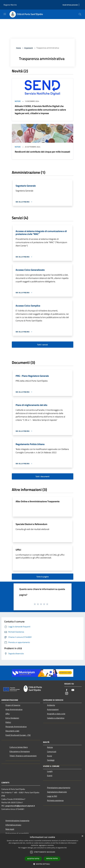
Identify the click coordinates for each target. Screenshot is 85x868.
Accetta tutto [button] (33, 859)
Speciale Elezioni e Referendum (31, 524)
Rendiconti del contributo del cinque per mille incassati (42, 152)
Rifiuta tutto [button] (52, 859)
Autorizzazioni (53, 709)
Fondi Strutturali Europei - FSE (18, 735)
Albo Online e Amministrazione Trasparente (38, 501)
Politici (8, 722)
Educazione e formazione (20, 751)
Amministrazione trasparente (17, 821)
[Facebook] (67, 690)
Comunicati (52, 752)
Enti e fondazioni (12, 718)
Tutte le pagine (43, 577)
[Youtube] (73, 690)
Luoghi (50, 771)
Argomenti (29, 48)
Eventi (50, 776)
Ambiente (51, 705)
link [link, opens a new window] (65, 848)
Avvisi (50, 756)
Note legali (10, 829)
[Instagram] (67, 694)
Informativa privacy (13, 825)
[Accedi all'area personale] (70, 5)
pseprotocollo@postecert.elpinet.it (20, 806)
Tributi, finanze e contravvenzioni (23, 756)
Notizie (18, 101)
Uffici (18, 550)
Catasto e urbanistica (56, 718)
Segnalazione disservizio (57, 792)
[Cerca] (80, 14)
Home (18, 48)
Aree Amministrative (14, 709)
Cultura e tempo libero (19, 747)
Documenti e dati (12, 731)
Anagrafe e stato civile (56, 714)
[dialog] (42, 851)
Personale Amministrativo (16, 727)
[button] (43, 864)
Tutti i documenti (42, 476)
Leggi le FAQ (52, 796)
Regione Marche (10, 5)
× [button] (82, 836)
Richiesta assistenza (55, 800)
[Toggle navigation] (5, 14)
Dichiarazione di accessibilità (17, 833)
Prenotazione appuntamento (59, 788)
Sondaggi (51, 760)
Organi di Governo (13, 705)
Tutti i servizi (42, 345)
